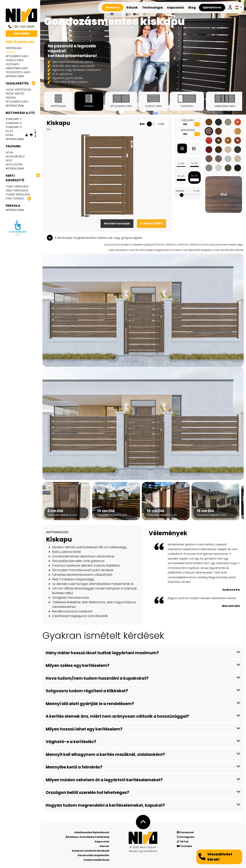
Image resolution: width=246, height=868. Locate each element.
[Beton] (228, 159)
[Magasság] (185, 134)
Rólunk (132, 8)
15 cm (194, 178)
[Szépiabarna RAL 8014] (218, 150)
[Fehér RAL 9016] (228, 131)
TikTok (183, 842)
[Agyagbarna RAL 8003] (209, 122)
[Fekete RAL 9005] (238, 168)
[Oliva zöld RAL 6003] (228, 168)
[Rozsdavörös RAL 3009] (209, 150)
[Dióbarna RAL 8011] (218, 131)
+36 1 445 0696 (21, 27)
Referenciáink (15, 76)
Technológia (152, 8)
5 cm (194, 164)
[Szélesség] (185, 124)
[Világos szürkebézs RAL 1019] (228, 150)
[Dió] (209, 131)
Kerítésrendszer (20, 42)
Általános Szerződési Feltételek (87, 837)
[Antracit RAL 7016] (218, 122)
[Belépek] (230, 8)
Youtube (184, 846)
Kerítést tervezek (117, 223)
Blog (192, 8)
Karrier (105, 846)
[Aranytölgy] (209, 159)
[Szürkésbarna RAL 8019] (238, 150)
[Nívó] (23, 15)
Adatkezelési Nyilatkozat (92, 832)
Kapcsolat (176, 8)
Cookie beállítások (96, 860)
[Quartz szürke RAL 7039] (218, 159)
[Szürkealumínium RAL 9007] (209, 168)
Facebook (185, 832)
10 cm (181, 178)
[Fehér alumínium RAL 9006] (218, 168)
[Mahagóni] (209, 140)
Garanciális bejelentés (93, 855)
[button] (238, 8)
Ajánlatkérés (212, 7)
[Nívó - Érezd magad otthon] (143, 838)
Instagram (186, 837)
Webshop (112, 7)
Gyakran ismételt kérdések (91, 851)
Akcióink (22, 34)
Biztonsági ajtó (20, 113)
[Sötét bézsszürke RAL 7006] (228, 122)
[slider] (182, 195)
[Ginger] (238, 131)
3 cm (181, 164)
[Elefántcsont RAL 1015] (238, 159)
